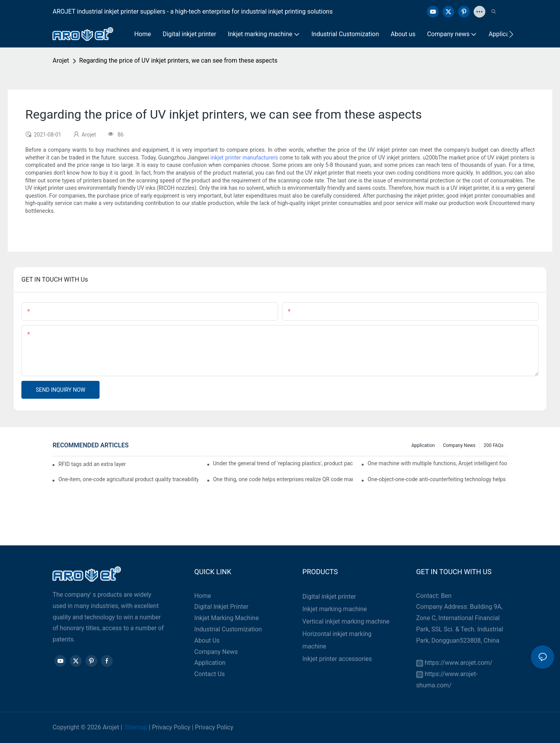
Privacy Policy (171, 727)
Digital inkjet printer (329, 597)
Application (423, 445)
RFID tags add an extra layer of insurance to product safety (92, 464)
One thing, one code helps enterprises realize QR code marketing (283, 479)
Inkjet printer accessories (337, 659)
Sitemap (136, 727)
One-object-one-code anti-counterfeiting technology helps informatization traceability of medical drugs (437, 479)
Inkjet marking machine (335, 609)
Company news (459, 445)
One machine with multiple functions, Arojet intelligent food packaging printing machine (437, 463)
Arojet (61, 60)
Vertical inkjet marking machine (346, 621)
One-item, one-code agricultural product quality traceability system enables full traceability (128, 479)
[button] (511, 34)
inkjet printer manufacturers (244, 158)
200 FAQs (494, 445)
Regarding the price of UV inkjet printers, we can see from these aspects (178, 60)
